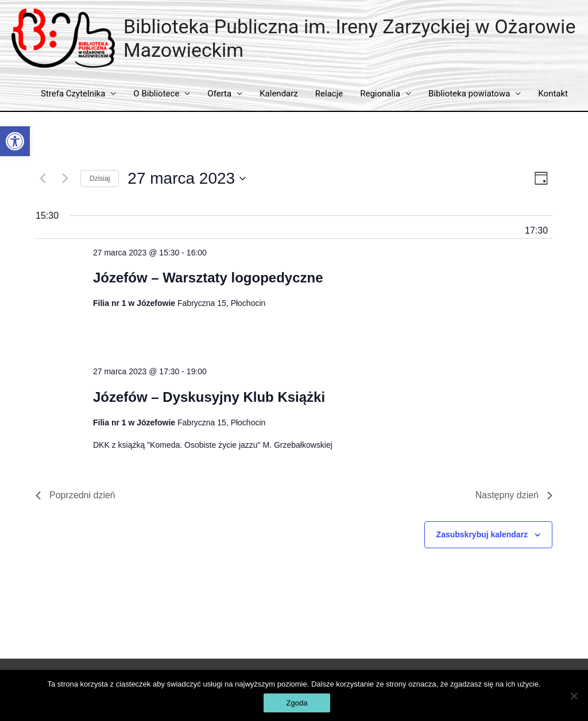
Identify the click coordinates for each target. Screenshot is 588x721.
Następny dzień (514, 495)
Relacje (329, 94)
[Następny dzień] (65, 179)
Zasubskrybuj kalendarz (482, 534)
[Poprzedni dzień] (42, 179)
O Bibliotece (156, 94)
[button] (15, 141)
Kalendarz (279, 94)
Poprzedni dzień (76, 495)
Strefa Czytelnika (73, 94)
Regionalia (380, 94)
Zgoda (297, 703)
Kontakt (553, 94)
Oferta (219, 94)
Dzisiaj (100, 179)
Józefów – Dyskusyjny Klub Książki (209, 397)
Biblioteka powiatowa (469, 94)
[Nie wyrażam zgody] (574, 696)
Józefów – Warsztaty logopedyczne (208, 278)
